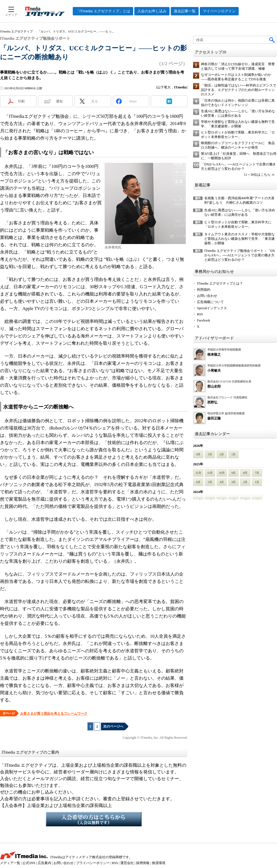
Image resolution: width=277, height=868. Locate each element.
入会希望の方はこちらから (94, 819)
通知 (59, 101)
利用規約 (204, 290)
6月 (198, 482)
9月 (233, 473)
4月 (198, 454)
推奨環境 (159, 863)
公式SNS (29, 863)
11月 (210, 473)
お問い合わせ (207, 296)
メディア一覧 (10, 863)
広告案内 (44, 863)
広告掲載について (210, 302)
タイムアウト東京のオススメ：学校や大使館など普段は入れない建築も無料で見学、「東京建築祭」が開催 (240, 239)
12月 (198, 473)
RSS (200, 314)
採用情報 (143, 863)
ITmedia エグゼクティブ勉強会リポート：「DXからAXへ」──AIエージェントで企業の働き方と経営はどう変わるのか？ (240, 255)
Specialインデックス (212, 308)
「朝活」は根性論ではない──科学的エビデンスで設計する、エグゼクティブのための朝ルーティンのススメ (239, 90)
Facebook (204, 320)
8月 (245, 473)
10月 (222, 473)
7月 (257, 473)
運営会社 (127, 863)
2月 (222, 454)
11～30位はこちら (257, 175)
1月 (233, 454)
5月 (210, 482)
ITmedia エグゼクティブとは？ (220, 283)
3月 (210, 454)
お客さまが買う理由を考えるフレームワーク (54, 714)
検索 (272, 40)
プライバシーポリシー (93, 863)
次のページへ (113, 726)
